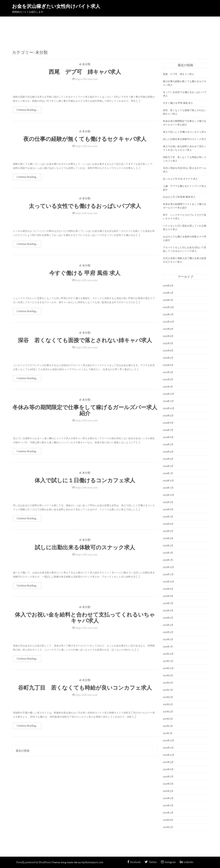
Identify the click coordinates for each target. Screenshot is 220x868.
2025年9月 (168, 329)
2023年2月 (168, 553)
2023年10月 (169, 495)
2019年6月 (168, 820)
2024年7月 (168, 430)
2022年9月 (168, 589)
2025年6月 (168, 351)
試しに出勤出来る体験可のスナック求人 (85, 551)
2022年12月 (168, 567)
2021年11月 (168, 661)
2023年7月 (168, 517)
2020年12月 (169, 741)
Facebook (134, 862)
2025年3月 (168, 372)
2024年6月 (168, 437)
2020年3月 (168, 806)
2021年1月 (168, 733)
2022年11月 (168, 574)
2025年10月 (169, 322)
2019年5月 (168, 827)
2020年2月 (168, 813)
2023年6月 (168, 524)
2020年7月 (168, 777)
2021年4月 (168, 712)
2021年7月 (168, 690)
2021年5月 (168, 704)
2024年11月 (168, 401)
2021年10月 (168, 668)
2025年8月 (168, 336)
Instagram (168, 862)
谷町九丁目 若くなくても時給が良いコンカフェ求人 (85, 691)
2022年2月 (168, 639)
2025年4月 (168, 365)
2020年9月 (168, 762)
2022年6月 (168, 611)
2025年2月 (168, 380)
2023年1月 (168, 560)
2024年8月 (168, 423)
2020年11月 (168, 748)
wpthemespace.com (92, 862)
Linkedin (186, 862)
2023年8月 (168, 509)
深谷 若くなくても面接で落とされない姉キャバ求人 (85, 344)
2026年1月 (168, 300)
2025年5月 (168, 358)
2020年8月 (168, 769)
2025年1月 (168, 387)
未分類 (86, 64)
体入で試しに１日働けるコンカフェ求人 (85, 484)
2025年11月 (168, 315)
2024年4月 (168, 452)
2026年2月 (168, 293)
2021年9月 (168, 676)
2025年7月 (168, 343)
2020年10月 (169, 755)
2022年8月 (168, 596)
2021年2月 (168, 726)
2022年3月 (168, 632)
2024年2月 (168, 466)
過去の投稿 (23, 751)
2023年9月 (168, 502)
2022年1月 (168, 647)
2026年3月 (168, 286)
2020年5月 (168, 791)
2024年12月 (169, 394)
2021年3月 (168, 719)
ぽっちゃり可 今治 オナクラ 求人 (180, 179)
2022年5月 (168, 618)
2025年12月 (169, 307)
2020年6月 (168, 784)
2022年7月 (168, 603)
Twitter (151, 862)
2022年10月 (169, 582)
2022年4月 (168, 625)
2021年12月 (168, 654)
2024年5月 (168, 444)
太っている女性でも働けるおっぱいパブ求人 (85, 209)
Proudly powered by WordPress (33, 862)
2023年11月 (168, 488)
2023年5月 (168, 531)
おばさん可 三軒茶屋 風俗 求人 (179, 197)
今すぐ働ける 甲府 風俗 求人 (85, 277)
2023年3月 (168, 546)
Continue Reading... (27, 110)
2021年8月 (168, 683)
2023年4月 (168, 538)
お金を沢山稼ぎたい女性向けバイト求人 (56, 6)
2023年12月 (168, 481)
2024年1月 (168, 473)
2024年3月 (168, 459)
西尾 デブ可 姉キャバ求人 (85, 72)
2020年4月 (168, 798)
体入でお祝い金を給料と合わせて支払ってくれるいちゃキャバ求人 (85, 621)
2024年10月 (169, 408)
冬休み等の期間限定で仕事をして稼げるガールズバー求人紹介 (85, 414)
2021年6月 (168, 697)
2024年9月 (168, 416)
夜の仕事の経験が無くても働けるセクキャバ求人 (85, 142)
